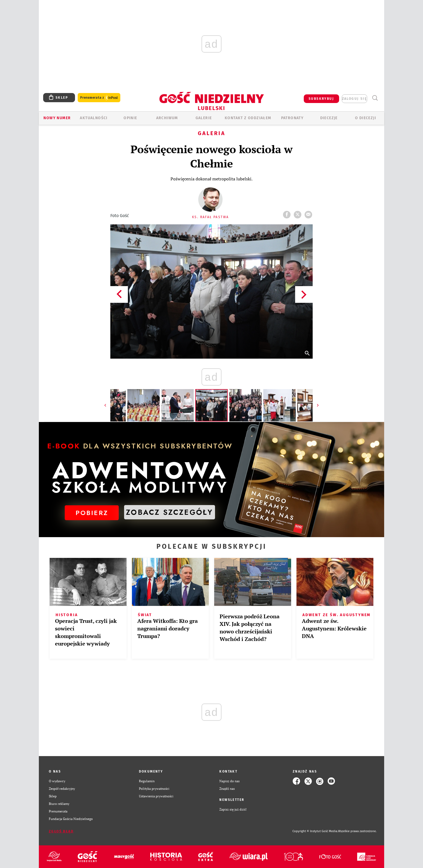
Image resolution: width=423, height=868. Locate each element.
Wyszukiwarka (375, 98)
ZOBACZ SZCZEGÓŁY (169, 512)
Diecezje (329, 118)
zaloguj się (354, 99)
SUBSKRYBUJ (321, 99)
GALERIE (204, 118)
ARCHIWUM (167, 118)
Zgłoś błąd (61, 831)
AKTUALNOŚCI (94, 118)
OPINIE (130, 118)
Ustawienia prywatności (156, 796)
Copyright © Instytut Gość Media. (315, 831)
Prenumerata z (99, 98)
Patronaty (292, 118)
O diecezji (366, 118)
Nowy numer (57, 118)
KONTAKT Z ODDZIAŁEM (248, 118)
